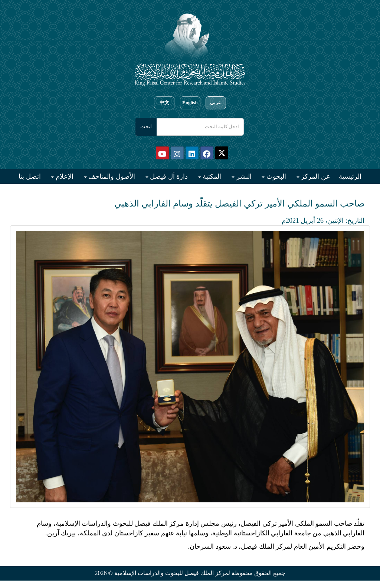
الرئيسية (350, 176)
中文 (164, 103)
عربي (216, 103)
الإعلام (64, 176)
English (190, 103)
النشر (243, 176)
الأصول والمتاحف (111, 176)
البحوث (275, 176)
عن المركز (315, 176)
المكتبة (211, 176)
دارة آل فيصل (168, 176)
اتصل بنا (30, 176)
